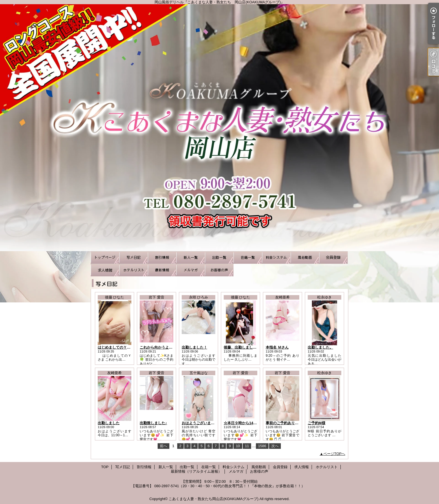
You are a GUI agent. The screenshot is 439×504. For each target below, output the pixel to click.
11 (247, 446)
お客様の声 (219, 270)
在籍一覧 (248, 257)
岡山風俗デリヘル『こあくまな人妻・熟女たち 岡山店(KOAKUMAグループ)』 (219, 128)
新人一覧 (191, 257)
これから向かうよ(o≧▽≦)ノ (163, 347)
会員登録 (333, 257)
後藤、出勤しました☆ (242, 347)
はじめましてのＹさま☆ (118, 347)
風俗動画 (305, 257)
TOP (105, 257)
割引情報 (162, 257)
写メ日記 (134, 257)
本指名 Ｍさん (277, 347)
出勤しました (109, 423)
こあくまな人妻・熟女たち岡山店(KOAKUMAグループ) (213, 499)
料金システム (276, 257)
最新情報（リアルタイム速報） (162, 270)
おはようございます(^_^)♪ (203, 423)
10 (238, 446)
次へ (275, 446)
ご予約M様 (317, 423)
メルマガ (191, 270)
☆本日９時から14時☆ (242, 423)
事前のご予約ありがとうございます (295, 423)
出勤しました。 (320, 347)
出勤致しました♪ (153, 423)
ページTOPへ (334, 454)
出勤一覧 (219, 257)
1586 (262, 446)
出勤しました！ (194, 347)
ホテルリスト (134, 270)
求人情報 (105, 270)
